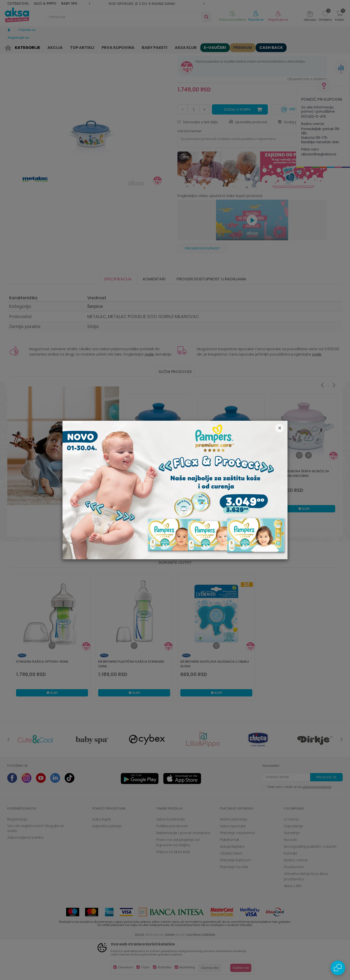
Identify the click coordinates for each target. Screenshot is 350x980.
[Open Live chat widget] (338, 968)
